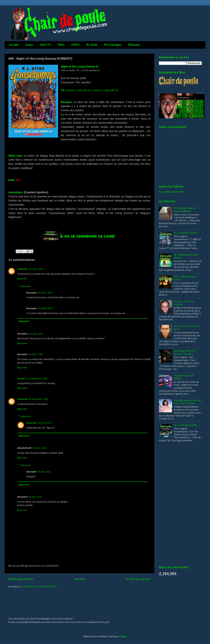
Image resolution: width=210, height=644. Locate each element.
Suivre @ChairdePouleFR (171, 192)
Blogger (123, 637)
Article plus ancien (138, 579)
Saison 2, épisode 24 (105, 90)
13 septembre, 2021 (37, 379)
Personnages (113, 45)
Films (61, 45)
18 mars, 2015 (36, 269)
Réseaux (134, 45)
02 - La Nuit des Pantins (186, 233)
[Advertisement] (173, 504)
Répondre (22, 279)
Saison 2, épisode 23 (78, 90)
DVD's (76, 45)
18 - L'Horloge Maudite (185, 425)
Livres (29, 45)
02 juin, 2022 (44, 472)
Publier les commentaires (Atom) (40, 587)
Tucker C (22, 379)
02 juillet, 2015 (45, 309)
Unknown (22, 269)
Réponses (26, 286)
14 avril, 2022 (45, 423)
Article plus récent (21, 579)
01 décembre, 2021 (39, 399)
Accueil (14, 45)
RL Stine (92, 45)
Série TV (45, 45)
